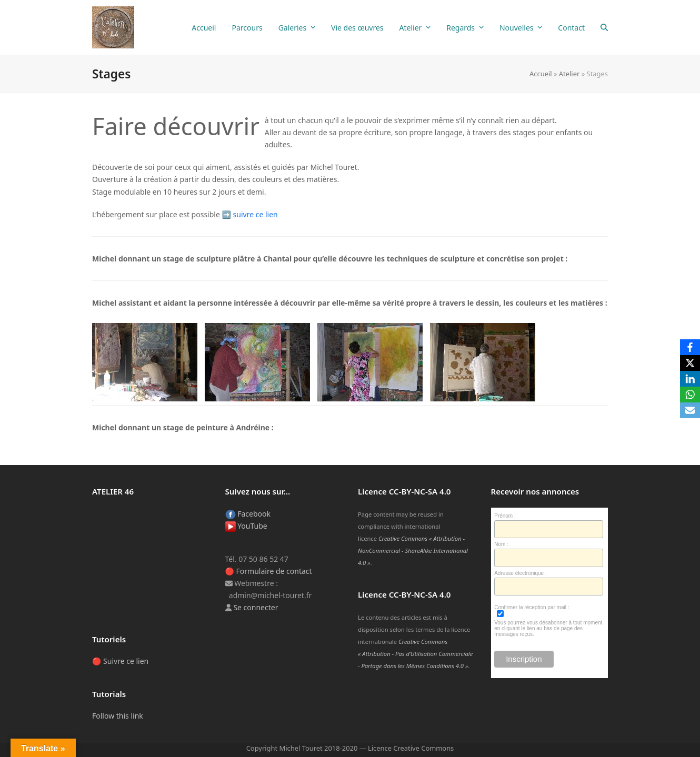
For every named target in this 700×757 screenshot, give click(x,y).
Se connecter (256, 607)
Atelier (569, 74)
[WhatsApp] (690, 395)
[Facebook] (690, 347)
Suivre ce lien (126, 661)
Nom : (501, 544)
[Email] (690, 410)
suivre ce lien (256, 214)
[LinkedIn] (690, 379)
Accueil (541, 74)
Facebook (248, 514)
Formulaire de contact (274, 571)
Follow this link (118, 716)
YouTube (246, 526)
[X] (690, 363)
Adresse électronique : (521, 573)
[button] (604, 27)
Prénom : (505, 516)
